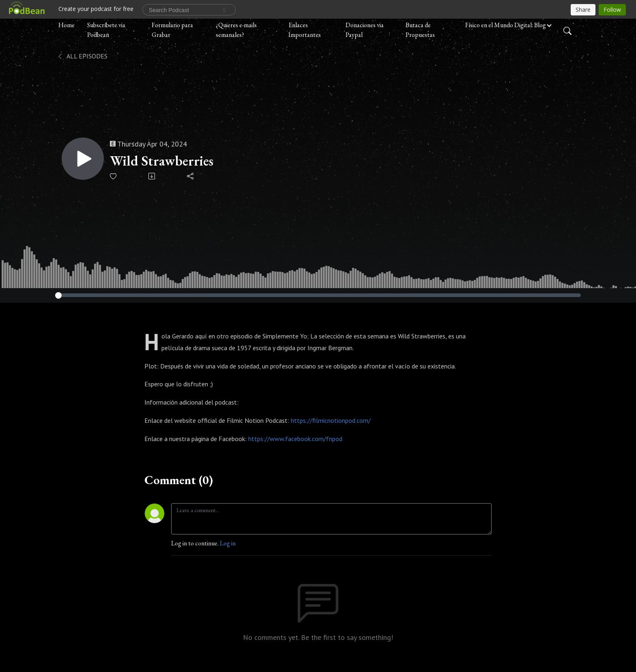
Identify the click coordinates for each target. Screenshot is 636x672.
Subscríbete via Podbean (106, 30)
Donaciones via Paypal (365, 30)
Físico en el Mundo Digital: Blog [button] (506, 25)
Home (67, 25)
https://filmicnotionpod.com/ (331, 420)
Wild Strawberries (162, 161)
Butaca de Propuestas (420, 30)
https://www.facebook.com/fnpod (295, 439)
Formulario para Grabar (172, 30)
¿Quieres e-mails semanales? (236, 30)
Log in (228, 543)
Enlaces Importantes (305, 30)
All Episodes (82, 56)
